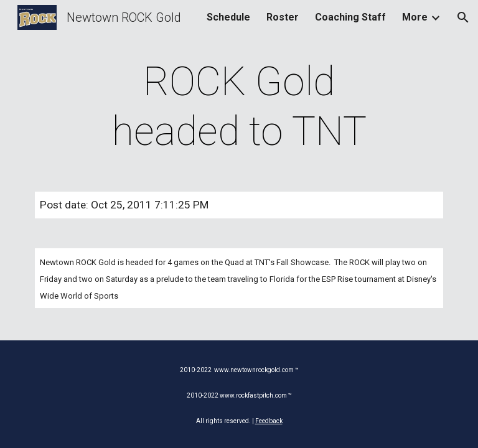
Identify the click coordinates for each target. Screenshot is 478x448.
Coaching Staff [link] (350, 17)
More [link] (415, 17)
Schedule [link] (228, 17)
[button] (463, 17)
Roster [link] (283, 17)
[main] (239, 107)
